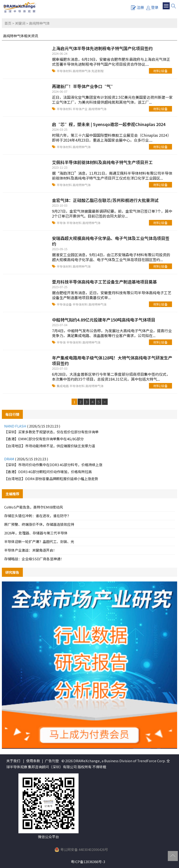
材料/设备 (160, 71)
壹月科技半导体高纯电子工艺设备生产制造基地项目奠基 (104, 282)
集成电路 (63, 386)
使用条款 (33, 761)
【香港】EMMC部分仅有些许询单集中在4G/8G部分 (44, 439)
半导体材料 (65, 71)
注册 (138, 7)
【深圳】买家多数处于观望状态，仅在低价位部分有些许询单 (51, 432)
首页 (8, 23)
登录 (152, 7)
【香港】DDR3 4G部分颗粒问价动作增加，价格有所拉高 (48, 472)
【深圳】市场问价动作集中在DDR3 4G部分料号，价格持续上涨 (53, 465)
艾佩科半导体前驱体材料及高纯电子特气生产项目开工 (102, 162)
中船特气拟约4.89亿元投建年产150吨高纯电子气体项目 (104, 320)
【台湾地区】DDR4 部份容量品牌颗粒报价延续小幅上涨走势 (51, 479)
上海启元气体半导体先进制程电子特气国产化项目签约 (102, 48)
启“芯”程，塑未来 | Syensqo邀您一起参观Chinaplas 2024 (109, 124)
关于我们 (13, 761)
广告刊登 (52, 761)
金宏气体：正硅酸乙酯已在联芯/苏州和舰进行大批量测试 (105, 200)
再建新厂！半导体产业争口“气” (83, 86)
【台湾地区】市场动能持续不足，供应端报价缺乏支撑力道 (50, 446)
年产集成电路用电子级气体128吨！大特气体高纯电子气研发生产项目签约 (112, 360)
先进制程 (97, 71)
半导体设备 (65, 304)
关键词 (20, 23)
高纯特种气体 (82, 71)
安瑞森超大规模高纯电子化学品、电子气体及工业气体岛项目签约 (111, 241)
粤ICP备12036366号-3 (88, 862)
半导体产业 (80, 109)
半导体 (62, 223)
